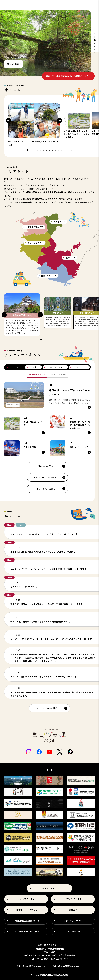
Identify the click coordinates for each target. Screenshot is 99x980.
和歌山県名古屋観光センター (66, 966)
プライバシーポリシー (74, 921)
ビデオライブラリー (74, 899)
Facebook (39, 752)
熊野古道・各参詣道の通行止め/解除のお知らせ (68, 76)
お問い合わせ (74, 931)
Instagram (29, 752)
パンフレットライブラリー (27, 910)
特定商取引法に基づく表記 (27, 931)
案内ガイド (74, 910)
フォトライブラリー (27, 899)
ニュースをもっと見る (47, 708)
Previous (6, 43)
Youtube (49, 752)
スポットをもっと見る (45, 489)
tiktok (70, 752)
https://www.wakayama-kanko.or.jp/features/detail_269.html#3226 (52, 674)
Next (85, 43)
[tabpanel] (45, 43)
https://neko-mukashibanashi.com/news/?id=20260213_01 (52, 567)
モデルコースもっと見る (45, 477)
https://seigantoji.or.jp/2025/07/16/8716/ (52, 692)
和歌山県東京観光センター (29, 966)
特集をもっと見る (45, 466)
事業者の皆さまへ (51, 888)
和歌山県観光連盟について (27, 921)
